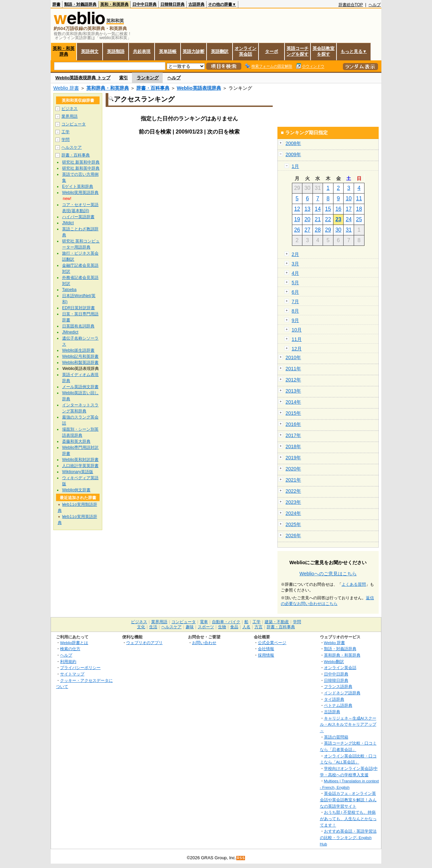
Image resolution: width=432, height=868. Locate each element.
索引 (124, 78)
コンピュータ (74, 124)
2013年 (293, 391)
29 (328, 230)
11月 (297, 339)
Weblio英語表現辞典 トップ (83, 78)
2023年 (293, 502)
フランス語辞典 (338, 686)
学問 (65, 140)
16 (339, 209)
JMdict (68, 223)
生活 (153, 627)
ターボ (272, 51)
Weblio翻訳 (334, 661)
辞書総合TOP (351, 5)
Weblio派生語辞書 (78, 350)
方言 (259, 627)
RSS (241, 858)
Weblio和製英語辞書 (80, 363)
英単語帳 (168, 51)
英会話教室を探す (323, 51)
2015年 (293, 413)
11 (359, 198)
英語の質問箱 (336, 737)
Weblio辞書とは (74, 643)
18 (359, 209)
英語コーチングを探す (298, 51)
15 (328, 209)
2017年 (293, 435)
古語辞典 (196, 4)
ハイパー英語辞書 (78, 217)
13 (307, 209)
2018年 (293, 446)
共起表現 (142, 51)
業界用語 (70, 116)
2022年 (293, 491)
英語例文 (90, 51)
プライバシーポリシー (80, 668)
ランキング (148, 78)
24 (349, 219)
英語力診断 (194, 51)
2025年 (293, 524)
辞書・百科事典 (153, 88)
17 (349, 209)
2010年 (293, 357)
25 (359, 219)
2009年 (293, 154)
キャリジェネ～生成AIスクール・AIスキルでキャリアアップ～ (348, 724)
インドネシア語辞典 (342, 693)
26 (297, 230)
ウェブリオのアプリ (144, 643)
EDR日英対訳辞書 (78, 308)
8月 (295, 311)
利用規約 (68, 661)
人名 (246, 627)
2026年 (293, 536)
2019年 (293, 458)
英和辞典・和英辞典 (108, 88)
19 (297, 219)
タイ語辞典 (334, 699)
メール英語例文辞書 (80, 387)
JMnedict (70, 332)
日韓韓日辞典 (172, 4)
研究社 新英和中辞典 (81, 162)
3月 (295, 264)
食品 (234, 627)
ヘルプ (375, 5)
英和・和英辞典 (114, 4)
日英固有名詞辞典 (78, 326)
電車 (204, 622)
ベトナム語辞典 (338, 705)
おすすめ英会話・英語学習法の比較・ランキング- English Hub (348, 837)
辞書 (56, 4)
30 (339, 230)
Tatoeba (69, 290)
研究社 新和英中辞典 (81, 168)
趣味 (190, 627)
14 (318, 209)
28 (318, 230)
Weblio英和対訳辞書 (80, 460)
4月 (295, 273)
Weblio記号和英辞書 (80, 356)
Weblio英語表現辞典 (199, 88)
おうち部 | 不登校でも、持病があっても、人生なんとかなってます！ (348, 818)
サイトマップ (72, 674)
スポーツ (206, 627)
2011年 (293, 369)
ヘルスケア (72, 147)
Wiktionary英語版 (78, 472)
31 (349, 230)
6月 (295, 292)
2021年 (293, 480)
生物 (222, 627)
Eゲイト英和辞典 (78, 186)
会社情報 (266, 649)
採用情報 (266, 655)
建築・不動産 (277, 622)
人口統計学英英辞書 (80, 466)
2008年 (293, 143)
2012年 (293, 380)
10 (349, 198)
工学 (65, 132)
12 (297, 209)
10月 (297, 330)
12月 (297, 349)
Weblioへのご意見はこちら (328, 574)
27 (307, 230)
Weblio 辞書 (66, 88)
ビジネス (70, 109)
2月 (295, 254)
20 (307, 219)
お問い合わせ (204, 643)
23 (339, 219)
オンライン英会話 (246, 51)
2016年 (293, 424)
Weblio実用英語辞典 (80, 193)
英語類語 (116, 51)
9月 (295, 320)
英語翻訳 (220, 51)
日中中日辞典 (144, 4)
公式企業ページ (272, 643)
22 (328, 219)
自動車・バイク (226, 622)
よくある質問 (354, 584)
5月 (295, 283)
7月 (295, 301)
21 (318, 219)
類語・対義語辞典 (80, 4)
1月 (295, 166)
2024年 (293, 513)
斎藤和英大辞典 (76, 441)
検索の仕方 (70, 649)
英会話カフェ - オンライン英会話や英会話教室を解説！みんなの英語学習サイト (348, 800)
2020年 (293, 469)
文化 (141, 627)
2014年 (293, 402)
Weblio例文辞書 (76, 490)
